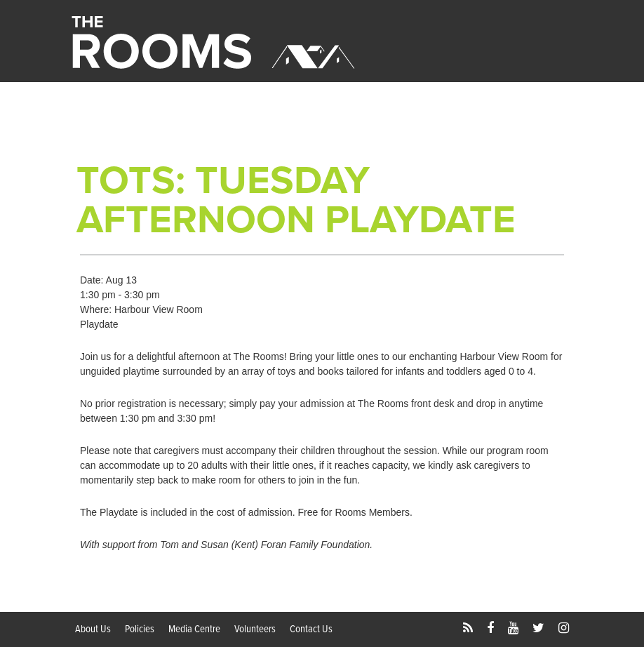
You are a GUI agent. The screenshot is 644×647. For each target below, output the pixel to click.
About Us (93, 629)
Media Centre (194, 629)
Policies (140, 629)
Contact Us (311, 629)
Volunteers (255, 629)
